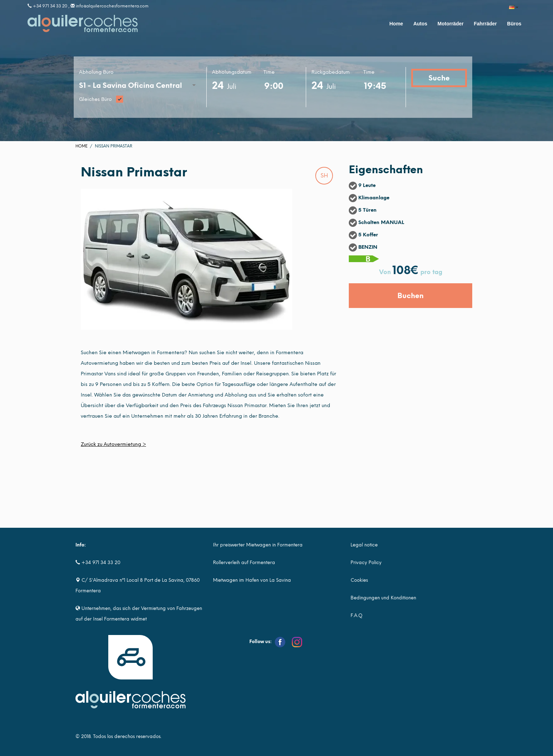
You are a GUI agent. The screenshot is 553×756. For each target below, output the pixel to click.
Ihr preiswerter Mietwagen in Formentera (258, 545)
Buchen (411, 296)
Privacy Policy (366, 563)
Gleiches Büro (140, 100)
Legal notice (364, 545)
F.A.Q (357, 615)
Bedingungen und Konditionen (383, 598)
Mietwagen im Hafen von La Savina (252, 580)
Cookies (359, 580)
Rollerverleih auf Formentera (244, 563)
